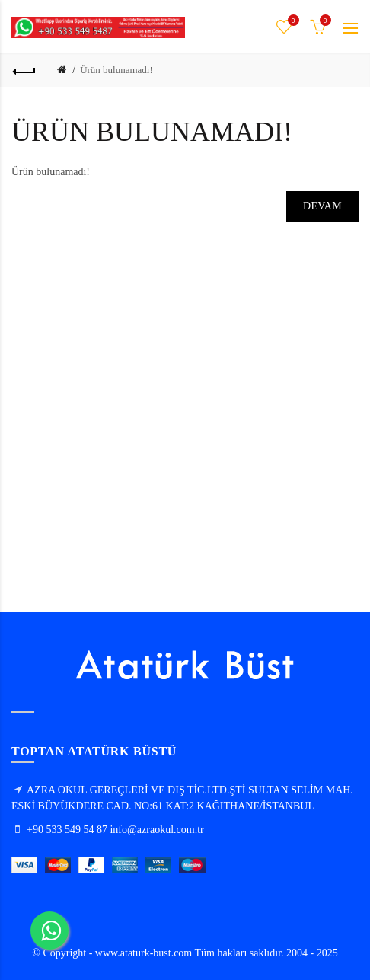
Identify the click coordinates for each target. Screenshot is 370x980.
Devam (322, 206)
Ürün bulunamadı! (116, 70)
